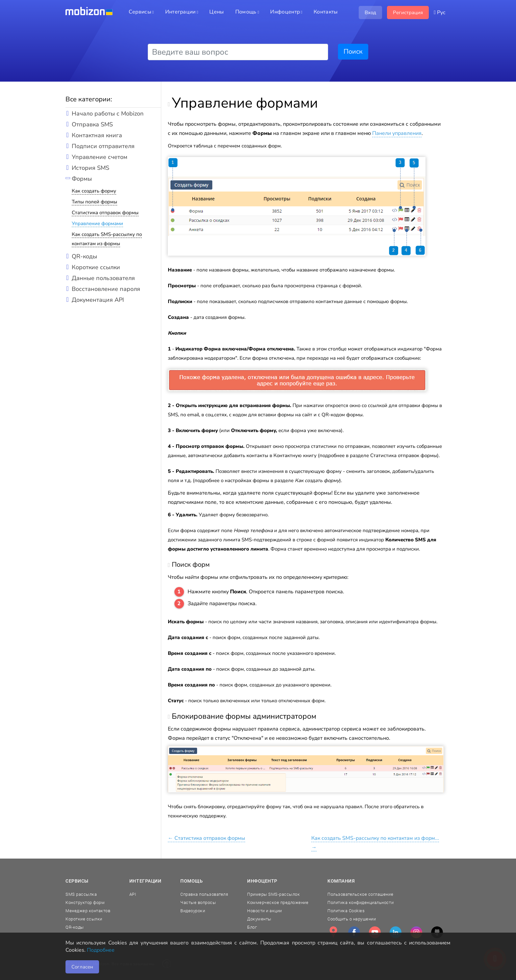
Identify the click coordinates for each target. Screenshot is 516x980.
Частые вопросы (198, 903)
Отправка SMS (92, 124)
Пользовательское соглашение (360, 894)
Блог (252, 927)
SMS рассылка (81, 894)
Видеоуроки (193, 911)
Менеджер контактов (88, 911)
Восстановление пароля (106, 289)
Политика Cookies (346, 911)
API (133, 894)
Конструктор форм (85, 903)
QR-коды (84, 256)
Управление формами (97, 223)
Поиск (353, 52)
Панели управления (397, 133)
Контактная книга (97, 135)
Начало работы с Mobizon (108, 114)
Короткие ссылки (96, 267)
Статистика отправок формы (105, 213)
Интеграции (145, 881)
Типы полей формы (94, 202)
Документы (259, 919)
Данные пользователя (103, 278)
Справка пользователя (204, 894)
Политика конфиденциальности (361, 903)
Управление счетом (100, 157)
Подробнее (101, 950)
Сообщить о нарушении (352, 919)
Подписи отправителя (103, 146)
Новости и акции (265, 911)
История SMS (90, 168)
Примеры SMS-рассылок (273, 894)
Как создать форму (94, 191)
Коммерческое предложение (278, 903)
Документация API (98, 300)
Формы (82, 179)
